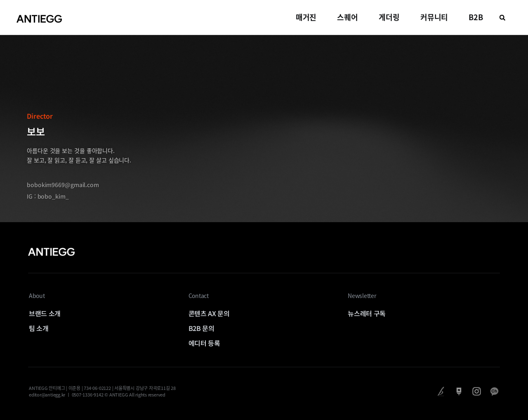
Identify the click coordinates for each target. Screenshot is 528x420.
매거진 (306, 17)
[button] (502, 18)
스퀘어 (348, 17)
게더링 (389, 17)
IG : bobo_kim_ (48, 196)
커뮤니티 (434, 17)
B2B (476, 17)
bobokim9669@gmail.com (63, 185)
